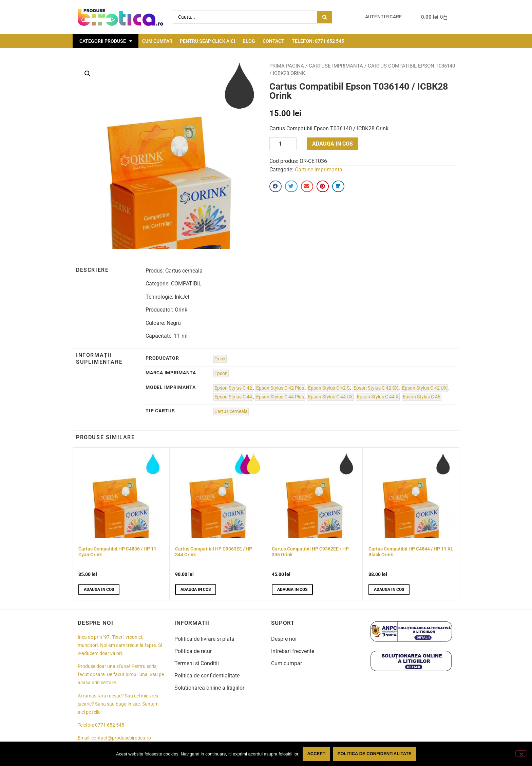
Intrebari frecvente (293, 651)
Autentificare (384, 17)
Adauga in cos (332, 144)
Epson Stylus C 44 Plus (280, 397)
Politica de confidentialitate (207, 676)
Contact (273, 41)
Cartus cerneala (231, 412)
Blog (249, 41)
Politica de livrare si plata (204, 639)
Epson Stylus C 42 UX (424, 388)
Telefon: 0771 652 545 (318, 41)
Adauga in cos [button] (99, 590)
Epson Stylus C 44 (233, 397)
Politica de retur (193, 651)
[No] (521, 753)
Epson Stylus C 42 (233, 388)
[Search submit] (325, 17)
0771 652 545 (110, 725)
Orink (220, 359)
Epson (221, 373)
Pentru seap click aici (207, 41)
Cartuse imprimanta (336, 66)
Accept (316, 754)
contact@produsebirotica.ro (121, 738)
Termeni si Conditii (197, 663)
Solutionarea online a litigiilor (209, 688)
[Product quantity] (283, 144)
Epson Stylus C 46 (422, 397)
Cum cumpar (157, 41)
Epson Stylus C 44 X (378, 397)
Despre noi (284, 639)
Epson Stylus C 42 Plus (280, 388)
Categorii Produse (106, 41)
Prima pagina (287, 66)
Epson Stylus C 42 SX (376, 388)
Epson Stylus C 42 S (329, 388)
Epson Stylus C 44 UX (330, 397)
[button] (88, 74)
